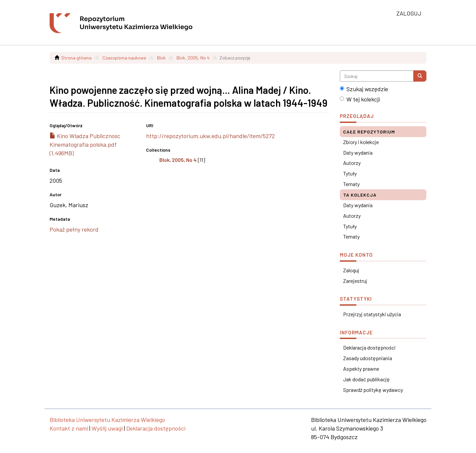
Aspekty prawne (361, 369)
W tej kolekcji (360, 99)
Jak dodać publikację (366, 379)
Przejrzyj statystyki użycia (372, 314)
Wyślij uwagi (107, 428)
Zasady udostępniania (368, 358)
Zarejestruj (355, 281)
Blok (161, 58)
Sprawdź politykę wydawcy (373, 390)
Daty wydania (358, 152)
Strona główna (76, 58)
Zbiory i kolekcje (361, 142)
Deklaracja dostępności (369, 347)
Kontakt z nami (69, 428)
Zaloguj (351, 270)
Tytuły (350, 173)
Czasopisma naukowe (124, 58)
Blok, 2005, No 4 (193, 58)
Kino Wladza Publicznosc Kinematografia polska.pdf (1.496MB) (85, 144)
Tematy (351, 184)
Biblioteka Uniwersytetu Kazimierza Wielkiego (107, 420)
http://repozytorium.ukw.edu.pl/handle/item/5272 (210, 136)
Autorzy (352, 163)
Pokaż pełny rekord (74, 229)
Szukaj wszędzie (364, 89)
